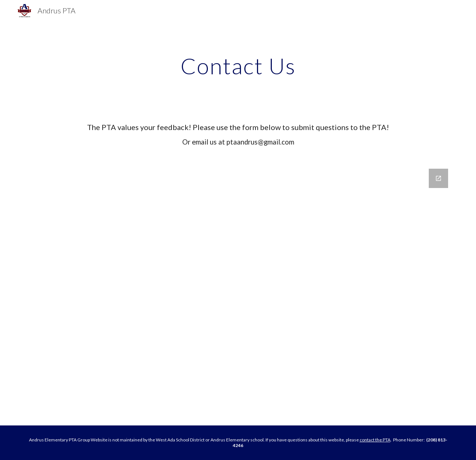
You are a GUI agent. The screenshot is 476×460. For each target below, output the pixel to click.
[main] (238, 66)
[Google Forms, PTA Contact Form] (238, 293)
